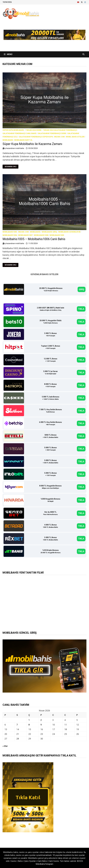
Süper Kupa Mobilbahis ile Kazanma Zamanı (32, 144)
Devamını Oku (10, 167)
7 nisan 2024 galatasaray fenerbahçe (60, 130)
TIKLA (81, 309)
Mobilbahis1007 (25, 235)
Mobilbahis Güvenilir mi (69, 232)
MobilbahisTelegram (44, 864)
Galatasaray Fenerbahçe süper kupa (36, 137)
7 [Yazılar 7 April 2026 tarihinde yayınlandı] (17, 725)
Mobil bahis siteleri (75, 137)
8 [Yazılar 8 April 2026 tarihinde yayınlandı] (29, 725)
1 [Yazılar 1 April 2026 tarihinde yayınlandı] (29, 720)
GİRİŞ (82, 289)
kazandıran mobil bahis (15, 148)
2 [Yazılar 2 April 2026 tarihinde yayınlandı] (41, 720)
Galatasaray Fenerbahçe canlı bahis (19, 133)
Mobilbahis (8, 140)
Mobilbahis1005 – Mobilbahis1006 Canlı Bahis (34, 239)
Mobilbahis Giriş (49, 232)
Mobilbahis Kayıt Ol (23, 140)
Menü (8, 54)
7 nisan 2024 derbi (33, 130)
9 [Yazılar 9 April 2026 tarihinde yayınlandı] (41, 725)
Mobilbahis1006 (10, 235)
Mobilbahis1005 (10, 232)
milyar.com (59, 137)
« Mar (5, 746)
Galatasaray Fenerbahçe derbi (52, 133)
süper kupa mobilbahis (13, 130)
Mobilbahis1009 (57, 235)
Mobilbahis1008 (41, 235)
